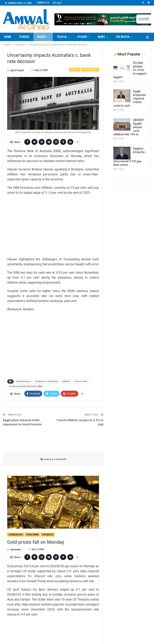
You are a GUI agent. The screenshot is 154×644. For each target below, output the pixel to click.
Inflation (66, 381)
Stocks (82, 37)
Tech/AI (62, 37)
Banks (85, 69)
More (119, 37)
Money (42, 37)
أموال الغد (57, 3)
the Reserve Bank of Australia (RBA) (26, 386)
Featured (75, 69)
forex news (32, 535)
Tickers (24, 37)
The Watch (48, 535)
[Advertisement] (53, 226)
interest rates (81, 381)
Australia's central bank (47, 381)
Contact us (43, 3)
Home (8, 37)
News (101, 37)
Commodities (16, 535)
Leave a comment (53, 459)
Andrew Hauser (24, 381)
